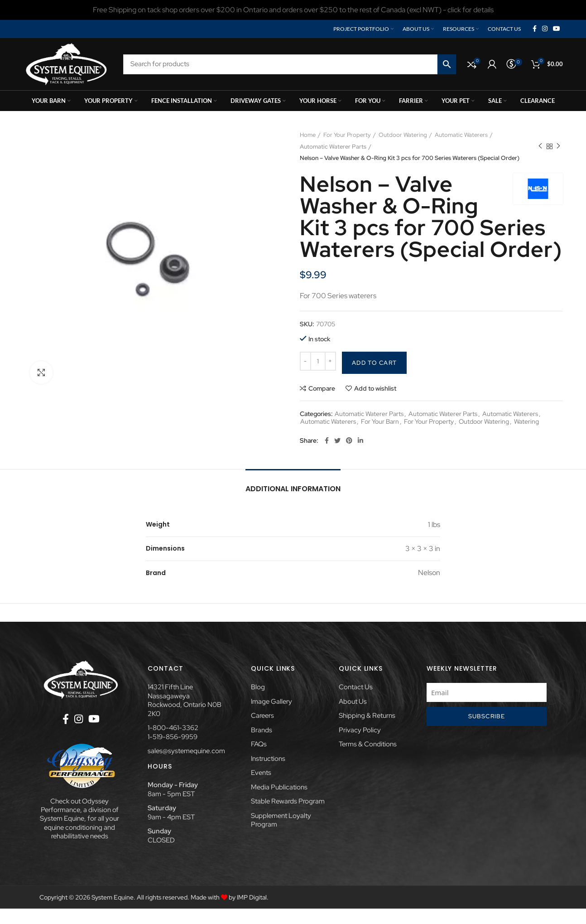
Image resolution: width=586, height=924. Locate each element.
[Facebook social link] (535, 29)
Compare (322, 388)
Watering (526, 422)
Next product (558, 146)
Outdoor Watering (403, 135)
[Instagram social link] (545, 29)
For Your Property (347, 135)
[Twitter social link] (337, 440)
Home (308, 135)
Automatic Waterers (461, 135)
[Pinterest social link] (349, 440)
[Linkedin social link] (360, 440)
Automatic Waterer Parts (333, 147)
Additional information (293, 489)
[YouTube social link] (557, 29)
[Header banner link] (293, 10)
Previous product (540, 146)
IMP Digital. (253, 897)
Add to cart (374, 363)
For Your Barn (380, 422)
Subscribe (487, 716)
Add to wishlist (375, 388)
